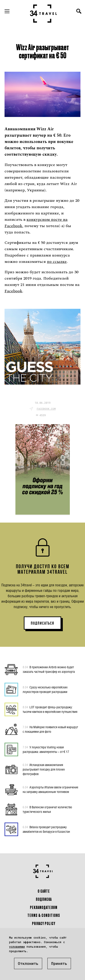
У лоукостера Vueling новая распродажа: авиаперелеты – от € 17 (46, 749)
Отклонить (28, 963)
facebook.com (46, 409)
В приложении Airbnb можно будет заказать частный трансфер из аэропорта (49, 669)
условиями (17, 947)
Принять (59, 963)
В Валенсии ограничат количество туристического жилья (47, 809)
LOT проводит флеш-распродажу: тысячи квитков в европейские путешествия (50, 709)
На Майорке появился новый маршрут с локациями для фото (50, 729)
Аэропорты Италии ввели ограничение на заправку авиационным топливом (50, 789)
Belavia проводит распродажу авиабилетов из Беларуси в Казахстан (46, 829)
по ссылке (57, 262)
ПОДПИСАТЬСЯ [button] (42, 623)
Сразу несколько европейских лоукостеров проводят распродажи (45, 689)
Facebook (13, 291)
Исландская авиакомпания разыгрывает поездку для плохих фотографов (44, 769)
